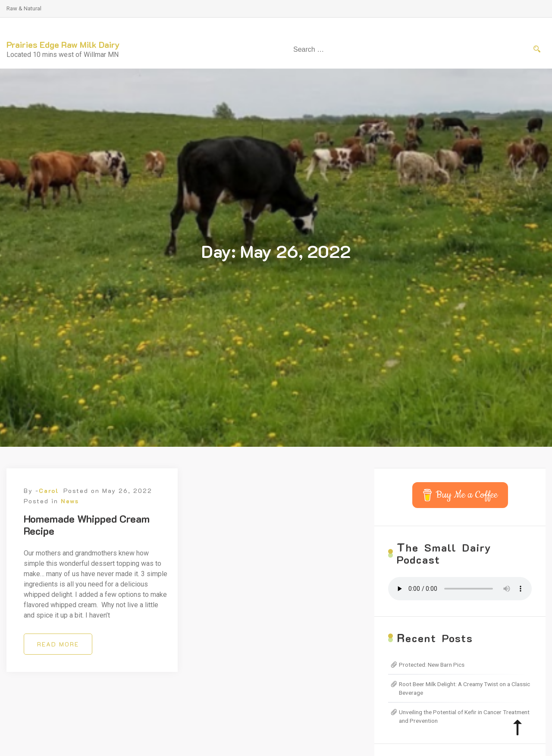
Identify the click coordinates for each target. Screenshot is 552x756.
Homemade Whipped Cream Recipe (87, 525)
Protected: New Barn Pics (432, 665)
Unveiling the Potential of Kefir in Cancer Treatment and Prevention (464, 716)
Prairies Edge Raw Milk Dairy (63, 44)
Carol (49, 491)
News (70, 501)
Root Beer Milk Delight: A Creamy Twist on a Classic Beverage (464, 688)
